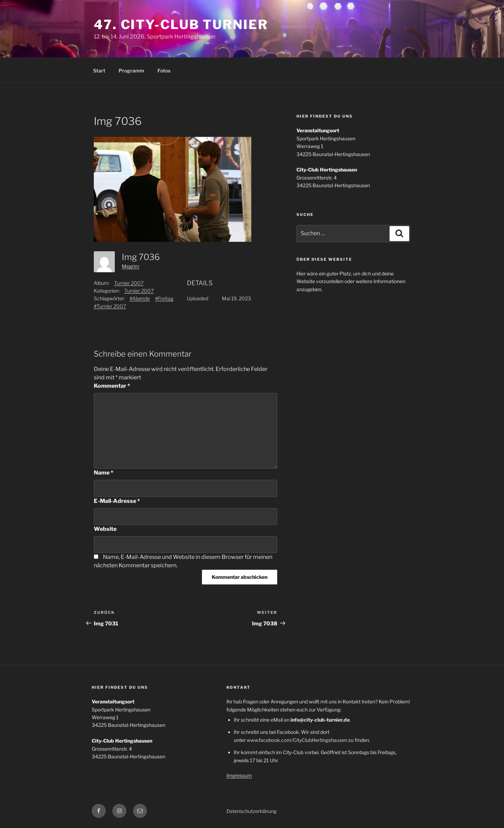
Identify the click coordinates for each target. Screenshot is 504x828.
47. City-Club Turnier (181, 24)
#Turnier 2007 (110, 306)
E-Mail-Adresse (117, 501)
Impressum (239, 775)
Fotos (164, 71)
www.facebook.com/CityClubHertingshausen (297, 740)
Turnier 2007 (129, 283)
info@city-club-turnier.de (320, 720)
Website (105, 529)
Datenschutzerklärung (251, 811)
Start (99, 71)
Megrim (131, 266)
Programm (131, 71)
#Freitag (164, 298)
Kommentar (112, 386)
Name (104, 473)
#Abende (140, 298)
